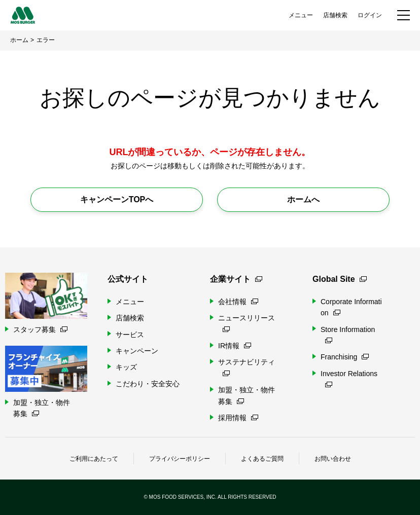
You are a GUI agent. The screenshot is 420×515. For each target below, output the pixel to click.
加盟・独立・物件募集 (247, 395)
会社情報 (238, 302)
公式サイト (128, 279)
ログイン (370, 15)
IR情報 (235, 346)
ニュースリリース (247, 323)
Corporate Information (351, 307)
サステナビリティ (247, 367)
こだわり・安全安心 (148, 384)
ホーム (19, 40)
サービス (130, 335)
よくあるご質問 (262, 459)
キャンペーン (137, 351)
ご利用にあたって (94, 459)
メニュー (301, 15)
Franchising (345, 357)
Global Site (340, 279)
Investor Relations (349, 378)
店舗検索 (335, 15)
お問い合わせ (333, 459)
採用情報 (238, 418)
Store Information (348, 334)
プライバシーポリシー (180, 459)
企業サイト (236, 279)
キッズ (126, 367)
